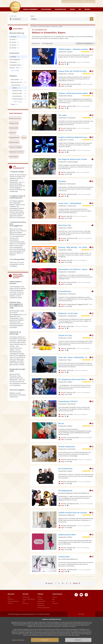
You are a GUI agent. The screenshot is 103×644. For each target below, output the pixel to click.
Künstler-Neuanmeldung (29, 599)
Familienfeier (41, 603)
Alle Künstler (34, 26)
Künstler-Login (26, 597)
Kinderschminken (15, 118)
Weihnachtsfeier (41, 601)
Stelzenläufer (14, 128)
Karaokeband (14, 157)
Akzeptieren (45, 640)
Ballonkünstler (14, 142)
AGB (9, 597)
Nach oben (81, 614)
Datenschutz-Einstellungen (18, 640)
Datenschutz (11, 599)
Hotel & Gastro (41, 605)
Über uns (55, 597)
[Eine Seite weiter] (77, 583)
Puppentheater (14, 137)
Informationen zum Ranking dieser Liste (85, 577)
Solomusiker (46, 9)
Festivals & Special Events (44, 608)
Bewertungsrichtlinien (13, 601)
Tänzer (72, 9)
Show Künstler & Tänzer (44, 26)
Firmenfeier (40, 599)
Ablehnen (78, 640)
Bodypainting (14, 123)
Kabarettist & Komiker (16, 152)
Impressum (55, 603)
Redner (87, 9)
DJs (80, 9)
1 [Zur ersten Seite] (55, 583)
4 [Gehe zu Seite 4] (67, 583)
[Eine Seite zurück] (49, 583)
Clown (24, 137)
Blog (53, 599)
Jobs (53, 601)
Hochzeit (40, 597)
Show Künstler (54, 26)
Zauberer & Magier (15, 147)
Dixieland (12, 133)
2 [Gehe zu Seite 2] (59, 583)
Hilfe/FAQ (10, 603)
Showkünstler (60, 9)
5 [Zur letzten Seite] (71, 582)
